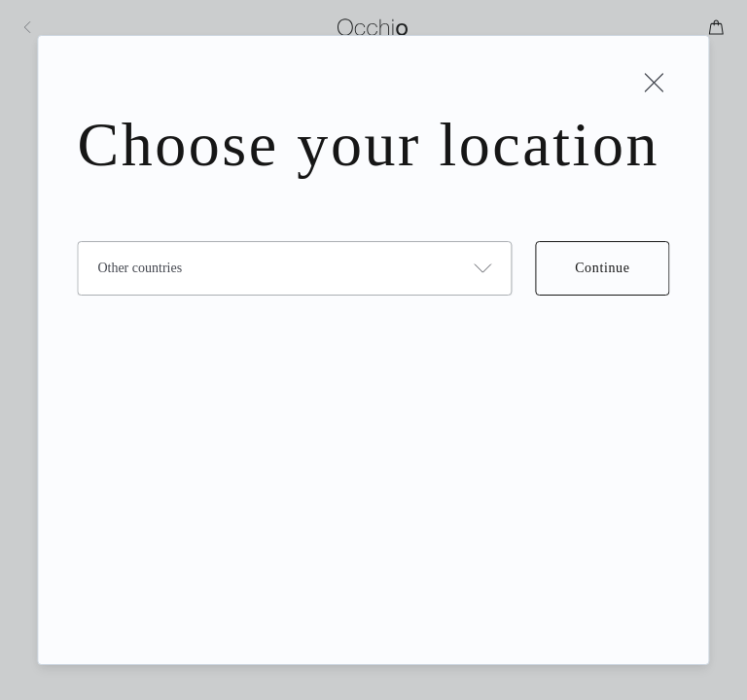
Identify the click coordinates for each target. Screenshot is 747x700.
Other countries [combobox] (140, 268)
